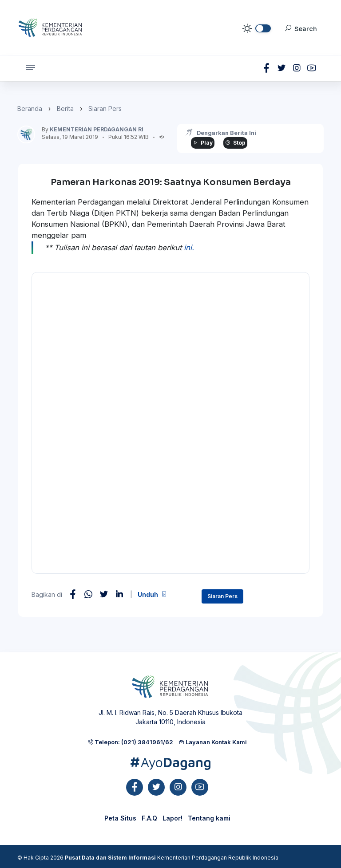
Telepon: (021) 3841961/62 (130, 742)
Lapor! (172, 818)
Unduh (152, 594)
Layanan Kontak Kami (213, 742)
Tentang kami (209, 818)
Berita (65, 108)
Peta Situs (120, 818)
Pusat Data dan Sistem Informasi (110, 858)
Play (203, 143)
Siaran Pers (105, 108)
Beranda (30, 108)
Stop (235, 143)
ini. (189, 248)
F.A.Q (149, 818)
